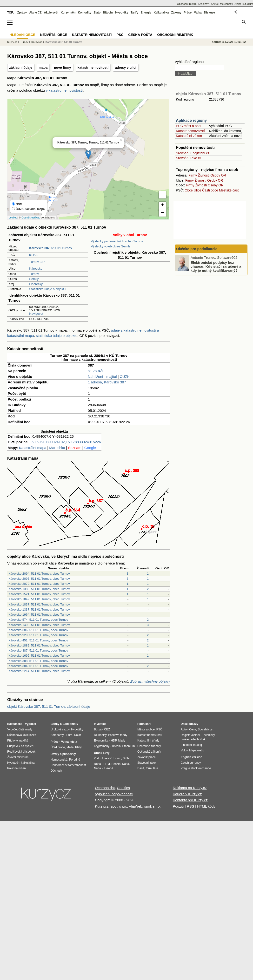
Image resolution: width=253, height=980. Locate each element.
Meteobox (226, 4)
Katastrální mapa (33, 448)
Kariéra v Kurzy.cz (187, 794)
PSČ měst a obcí (189, 126)
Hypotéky (122, 13)
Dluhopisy (100, 735)
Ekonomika (101, 741)
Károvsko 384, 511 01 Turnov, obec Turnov (38, 666)
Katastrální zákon (189, 136)
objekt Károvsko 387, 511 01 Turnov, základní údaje (49, 706)
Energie (146, 13)
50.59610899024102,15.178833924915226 (66, 442)
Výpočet (30, 724)
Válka (198, 13)
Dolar (77, 735)
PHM (107, 764)
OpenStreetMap (31, 218)
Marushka (57, 448)
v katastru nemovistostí (64, 90)
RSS (190, 806)
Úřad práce (58, 747)
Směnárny (57, 735)
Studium (248, 4)
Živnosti (204, 175)
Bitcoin (108, 13)
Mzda (70, 747)
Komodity (84, 13)
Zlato (97, 13)
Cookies (123, 788)
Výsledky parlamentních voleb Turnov (117, 241)
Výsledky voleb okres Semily (111, 246)
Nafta (126, 764)
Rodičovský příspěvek (21, 752)
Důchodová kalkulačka (22, 735)
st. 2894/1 (96, 371)
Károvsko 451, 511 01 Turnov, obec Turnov (38, 640)
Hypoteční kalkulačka (21, 763)
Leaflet (13, 218)
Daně (141, 768)
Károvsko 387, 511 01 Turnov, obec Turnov (38, 650)
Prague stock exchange (196, 768)
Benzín (116, 764)
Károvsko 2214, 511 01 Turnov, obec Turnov (39, 671)
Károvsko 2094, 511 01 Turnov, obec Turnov (39, 574)
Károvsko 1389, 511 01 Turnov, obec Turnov (39, 589)
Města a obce (146, 729)
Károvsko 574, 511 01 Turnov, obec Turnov (38, 620)
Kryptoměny (102, 746)
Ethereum (128, 746)
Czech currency (191, 763)
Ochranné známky (149, 746)
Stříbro (127, 758)
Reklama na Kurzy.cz (190, 788)
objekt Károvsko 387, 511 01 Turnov (209, 94)
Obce (189, 190)
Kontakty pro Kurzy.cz (190, 800)
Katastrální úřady (148, 741)
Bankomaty (70, 724)
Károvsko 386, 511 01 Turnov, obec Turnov (38, 630)
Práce (188, 13)
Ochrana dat (105, 788)
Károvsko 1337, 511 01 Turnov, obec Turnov (39, 609)
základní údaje (21, 68)
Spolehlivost (206, 729)
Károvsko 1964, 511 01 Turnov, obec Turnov (39, 615)
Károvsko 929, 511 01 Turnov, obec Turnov (38, 635)
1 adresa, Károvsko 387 (107, 382)
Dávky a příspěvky (63, 754)
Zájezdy (204, 4)
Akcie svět (51, 13)
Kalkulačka (161, 13)
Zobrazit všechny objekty (150, 681)
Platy (78, 747)
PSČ (120, 35)
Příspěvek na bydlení (21, 746)
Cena (193, 729)
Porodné (75, 760)
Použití (178, 806)
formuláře (152, 768)
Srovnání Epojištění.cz (193, 153)
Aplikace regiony (191, 120)
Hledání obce (23, 35)
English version (191, 757)
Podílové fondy (117, 735)
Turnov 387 (37, 262)
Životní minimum (18, 757)
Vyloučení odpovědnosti (114, 794)
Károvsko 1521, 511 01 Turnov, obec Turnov (39, 594)
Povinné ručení (17, 768)
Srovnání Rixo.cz (189, 158)
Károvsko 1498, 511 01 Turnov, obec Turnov (39, 625)
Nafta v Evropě (103, 768)
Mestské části (229, 190)
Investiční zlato (111, 758)
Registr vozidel (190, 735)
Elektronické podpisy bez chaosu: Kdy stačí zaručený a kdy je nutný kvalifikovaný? (216, 266)
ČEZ (107, 729)
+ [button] (163, 205)
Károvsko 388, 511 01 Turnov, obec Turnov (38, 661)
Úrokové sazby (60, 729)
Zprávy (22, 13)
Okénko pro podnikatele (197, 249)
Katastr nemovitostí (190, 131)
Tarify (134, 13)
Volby (184, 750)
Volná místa (69, 742)
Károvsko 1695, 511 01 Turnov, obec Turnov (39, 656)
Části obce (210, 190)
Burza (98, 729)
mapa (43, 68)
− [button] (163, 213)
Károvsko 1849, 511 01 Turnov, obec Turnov (39, 599)
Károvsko (36, 269)
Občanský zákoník (149, 752)
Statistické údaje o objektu (47, 289)
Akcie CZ (35, 13)
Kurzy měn (68, 13)
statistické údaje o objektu (57, 336)
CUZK (125, 377)
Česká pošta (140, 35)
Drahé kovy (102, 753)
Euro (69, 735)
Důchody (56, 771)
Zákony (176, 13)
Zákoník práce (146, 757)
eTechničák (198, 739)
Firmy (193, 175)
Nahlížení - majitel (102, 377)
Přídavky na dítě (18, 741)
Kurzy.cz (12, 42)
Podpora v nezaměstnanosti (69, 765)
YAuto (214, 4)
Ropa (97, 764)
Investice (100, 724)
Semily (34, 279)
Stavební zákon (147, 763)
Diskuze (210, 13)
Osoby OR (218, 175)
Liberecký (36, 284)
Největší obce (54, 35)
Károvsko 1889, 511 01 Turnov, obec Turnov (39, 645)
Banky (55, 724)
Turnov (34, 274)
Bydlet (237, 4)
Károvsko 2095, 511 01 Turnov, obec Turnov (39, 579)
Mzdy (122, 741)
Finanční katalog (191, 745)
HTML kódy (206, 806)
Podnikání (144, 724)
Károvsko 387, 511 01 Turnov (63, 42)
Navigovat (36, 314)
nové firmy (63, 68)
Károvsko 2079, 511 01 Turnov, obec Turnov (39, 584)
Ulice (197, 190)
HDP (114, 741)
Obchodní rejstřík (187, 4)
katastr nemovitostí (93, 68)
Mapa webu (197, 750)
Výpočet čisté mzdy (20, 729)
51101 (33, 255)
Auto (184, 729)
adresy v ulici (126, 68)
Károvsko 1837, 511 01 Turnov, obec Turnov (39, 604)
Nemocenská (59, 760)
